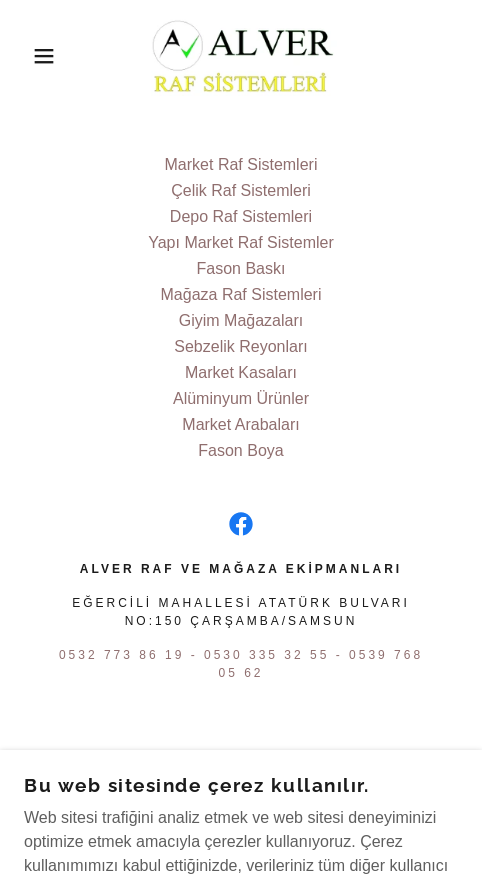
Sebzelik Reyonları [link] (240, 346)
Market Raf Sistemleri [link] (241, 164)
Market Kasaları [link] (241, 372)
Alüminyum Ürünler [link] (241, 398)
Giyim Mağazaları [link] (241, 320)
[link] (240, 56)
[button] (35, 56)
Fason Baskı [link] (241, 268)
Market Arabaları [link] (240, 424)
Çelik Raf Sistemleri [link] (241, 190)
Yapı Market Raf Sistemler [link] (241, 242)
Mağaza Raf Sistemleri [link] (241, 294)
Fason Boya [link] (240, 450)
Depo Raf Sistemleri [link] (241, 216)
